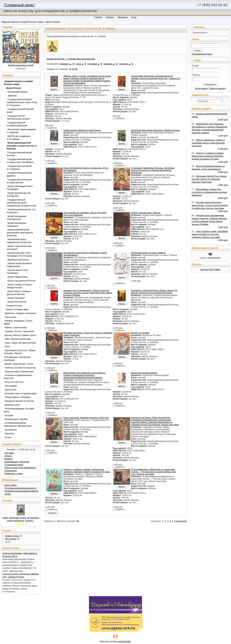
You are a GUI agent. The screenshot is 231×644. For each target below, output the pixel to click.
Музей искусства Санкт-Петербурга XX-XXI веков (19, 254)
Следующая (180, 521)
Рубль (217, 270)
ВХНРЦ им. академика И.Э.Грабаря (18, 138)
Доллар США (207, 270)
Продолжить (210, 84)
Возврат (8, 459)
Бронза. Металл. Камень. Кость (20, 335)
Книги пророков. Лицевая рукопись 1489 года (86, 418)
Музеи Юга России (17, 302)
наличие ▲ (125, 64)
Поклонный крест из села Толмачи (148, 253)
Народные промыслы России (19, 401)
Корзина (200, 27)
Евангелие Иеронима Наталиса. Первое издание (155, 130)
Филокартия (11, 430)
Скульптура (11, 317)
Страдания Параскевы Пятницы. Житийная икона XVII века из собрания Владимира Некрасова (153, 170)
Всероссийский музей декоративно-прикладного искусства (20, 233)
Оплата (8, 456)
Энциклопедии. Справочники (19, 372)
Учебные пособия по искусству (20, 368)
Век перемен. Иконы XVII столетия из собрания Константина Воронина (209, 192)
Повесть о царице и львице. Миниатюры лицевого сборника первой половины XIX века (87, 471)
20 (73, 69)
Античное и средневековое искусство (18, 377)
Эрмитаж (12, 96)
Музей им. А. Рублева (65, 59)
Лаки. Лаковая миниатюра (18, 339)
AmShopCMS (124, 641)
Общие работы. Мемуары (18, 397)
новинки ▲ (109, 64)
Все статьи (11, 539)
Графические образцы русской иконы (82, 130)
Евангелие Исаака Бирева (144, 373)
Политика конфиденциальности (20, 488)
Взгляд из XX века (140, 333)
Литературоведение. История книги (19, 410)
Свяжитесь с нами (14, 474)
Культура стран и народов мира (21, 393)
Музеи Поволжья (16, 298)
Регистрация (201, 88)
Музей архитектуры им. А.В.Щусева (19, 194)
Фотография (11, 386)
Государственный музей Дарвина (19, 174)
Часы (7, 347)
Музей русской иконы (18, 260)
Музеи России (53, 22)
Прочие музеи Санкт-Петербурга (18, 272)
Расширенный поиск (202, 54)
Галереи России (14, 306)
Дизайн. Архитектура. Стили (19, 364)
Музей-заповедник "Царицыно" (16, 224)
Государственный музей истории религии (19, 181)
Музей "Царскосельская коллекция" (19, 248)
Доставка (9, 453)
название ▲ (66, 64)
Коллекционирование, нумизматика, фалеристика (18, 424)
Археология (11, 390)
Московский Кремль (18, 92)
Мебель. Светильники (16, 328)
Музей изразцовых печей (21, 65)
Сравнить (52, 513)
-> (6, 542)
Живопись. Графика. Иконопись (21, 313)
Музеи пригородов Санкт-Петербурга (20, 188)
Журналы (9, 434)
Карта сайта (10, 485)
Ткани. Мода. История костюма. (21, 343)
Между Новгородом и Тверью (146, 213)
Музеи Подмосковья (18, 277)
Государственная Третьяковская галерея (18, 117)
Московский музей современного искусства (19, 241)
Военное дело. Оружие (16, 419)
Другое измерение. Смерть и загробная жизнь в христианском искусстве (208, 143)
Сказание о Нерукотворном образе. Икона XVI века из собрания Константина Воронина (154, 292)
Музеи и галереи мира (17, 309)
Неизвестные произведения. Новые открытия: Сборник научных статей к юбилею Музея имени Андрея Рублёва (88, 293)
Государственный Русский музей (20, 111)
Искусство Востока (14, 382)
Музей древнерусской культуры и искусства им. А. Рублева (22, 146)
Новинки (8, 27)
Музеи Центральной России (22, 281)
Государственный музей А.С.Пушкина (19, 168)
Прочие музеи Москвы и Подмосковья (19, 265)
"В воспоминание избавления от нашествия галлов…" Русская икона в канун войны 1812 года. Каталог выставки (154, 472)
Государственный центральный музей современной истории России (22, 203)
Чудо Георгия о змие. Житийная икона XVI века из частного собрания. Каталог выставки (210, 234)
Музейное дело (12, 405)
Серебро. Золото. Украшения (19, 331)
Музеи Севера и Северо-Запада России (20, 286)
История (9, 415)
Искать (198, 50)
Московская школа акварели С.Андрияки (22, 131)
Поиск (196, 39)
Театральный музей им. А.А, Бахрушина (21, 211)
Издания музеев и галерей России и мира (22, 22)
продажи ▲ (94, 64)
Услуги (8, 437)
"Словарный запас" (19, 5)
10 (70, 69)
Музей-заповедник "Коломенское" (16, 218)
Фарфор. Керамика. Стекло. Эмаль (18, 322)
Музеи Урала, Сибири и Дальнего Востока (19, 293)
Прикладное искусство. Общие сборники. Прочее (20, 352)
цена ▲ (80, 64)
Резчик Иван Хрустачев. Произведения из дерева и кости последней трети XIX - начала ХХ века (155, 78)
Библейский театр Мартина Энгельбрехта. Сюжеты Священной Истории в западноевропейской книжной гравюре (84, 375)
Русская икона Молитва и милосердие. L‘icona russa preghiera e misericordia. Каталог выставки (210, 205)
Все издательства (86, 59)
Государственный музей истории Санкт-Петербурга (20, 161)
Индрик (50, 59)
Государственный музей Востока (19, 154)
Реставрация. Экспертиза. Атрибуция (17, 359)
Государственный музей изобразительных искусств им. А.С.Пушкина (22, 102)
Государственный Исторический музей (17, 124)
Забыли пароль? (218, 88)
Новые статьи (12, 536)
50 (76, 69)
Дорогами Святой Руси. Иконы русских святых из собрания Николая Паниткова (209, 179)
